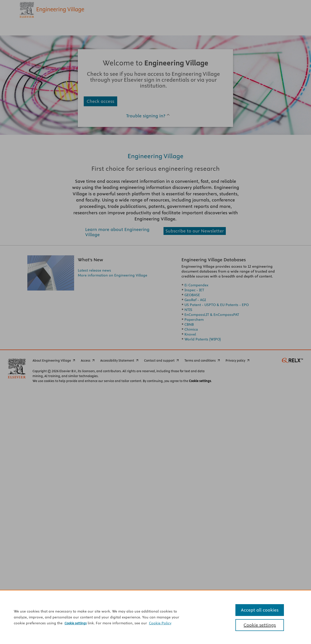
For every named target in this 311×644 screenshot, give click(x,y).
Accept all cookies (260, 610)
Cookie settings (76, 623)
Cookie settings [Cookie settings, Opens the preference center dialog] (260, 625)
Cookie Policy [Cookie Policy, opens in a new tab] (160, 623)
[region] (155, 617)
